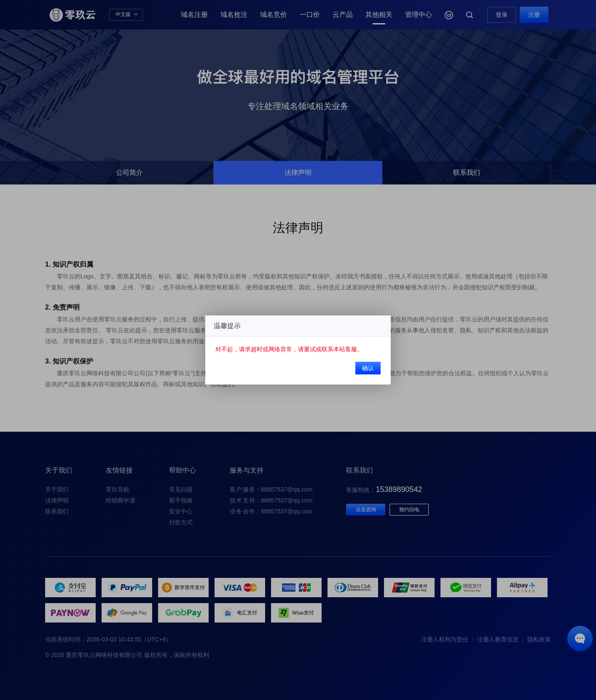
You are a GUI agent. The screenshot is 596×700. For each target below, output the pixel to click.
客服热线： (384, 490)
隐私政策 (539, 639)
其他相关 (379, 15)
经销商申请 (121, 500)
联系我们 (57, 511)
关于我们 (57, 489)
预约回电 (409, 510)
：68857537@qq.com (271, 489)
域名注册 (194, 15)
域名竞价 (274, 15)
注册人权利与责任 (445, 639)
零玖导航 (118, 489)
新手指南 (181, 500)
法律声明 (57, 500)
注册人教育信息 (498, 639)
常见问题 (181, 489)
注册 (534, 15)
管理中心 (419, 15)
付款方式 (181, 522)
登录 (502, 15)
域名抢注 (234, 15)
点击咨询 (366, 510)
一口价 (310, 15)
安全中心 (181, 511)
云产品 (343, 15)
